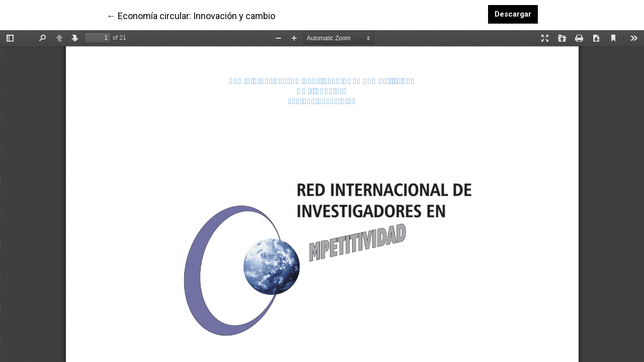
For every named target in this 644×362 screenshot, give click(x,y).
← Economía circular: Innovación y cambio (191, 15)
